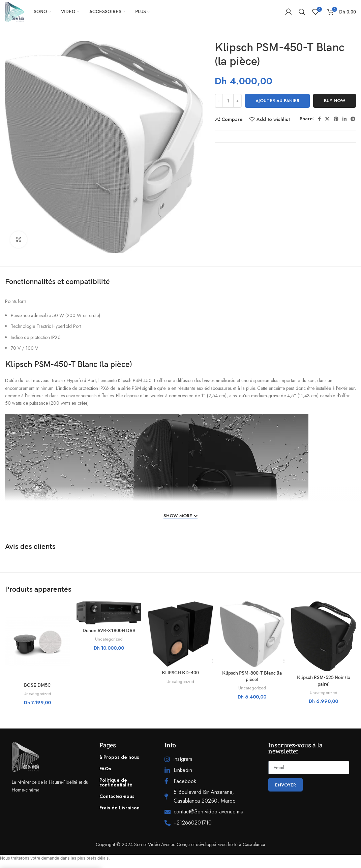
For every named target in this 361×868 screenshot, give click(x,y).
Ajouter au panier (277, 101)
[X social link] (327, 119)
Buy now (335, 101)
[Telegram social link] (353, 119)
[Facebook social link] (319, 119)
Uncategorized (37, 694)
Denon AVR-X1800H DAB (109, 631)
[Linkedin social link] (344, 119)
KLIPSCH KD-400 (180, 673)
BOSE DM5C (37, 685)
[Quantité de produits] (228, 101)
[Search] (302, 12)
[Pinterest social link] (336, 119)
